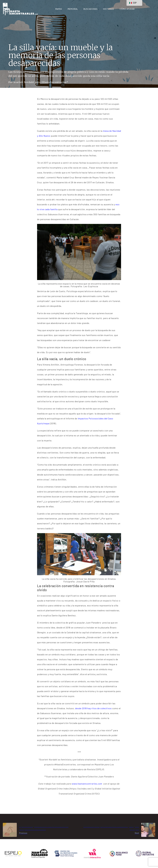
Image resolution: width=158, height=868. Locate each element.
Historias (109, 9)
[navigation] (134, 3)
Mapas (59, 9)
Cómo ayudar (127, 9)
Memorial (73, 9)
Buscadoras (91, 9)
